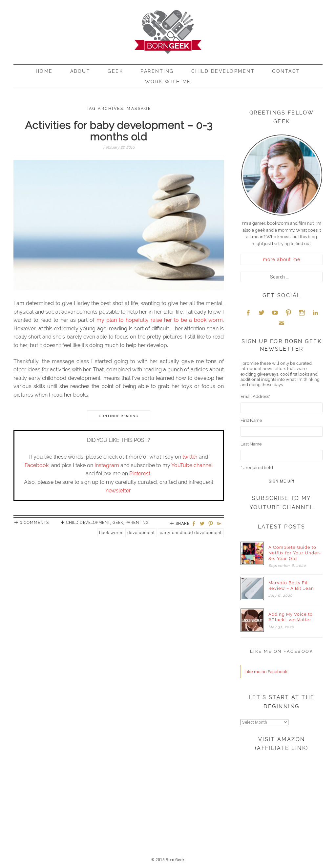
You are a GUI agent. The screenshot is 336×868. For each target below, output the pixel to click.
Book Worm (111, 533)
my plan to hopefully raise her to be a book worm (160, 320)
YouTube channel (192, 465)
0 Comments (34, 523)
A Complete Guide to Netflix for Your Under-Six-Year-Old (295, 553)
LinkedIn (315, 312)
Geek (115, 71)
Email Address (255, 396)
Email (282, 323)
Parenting (157, 71)
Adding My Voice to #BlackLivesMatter (291, 617)
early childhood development (191, 533)
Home (44, 71)
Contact (286, 71)
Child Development (223, 71)
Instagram (107, 465)
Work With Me (168, 82)
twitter (190, 457)
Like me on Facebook (282, 651)
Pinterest (140, 474)
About (80, 71)
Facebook (37, 465)
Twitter (262, 312)
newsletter (118, 491)
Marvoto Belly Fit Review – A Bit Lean (291, 586)
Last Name (251, 444)
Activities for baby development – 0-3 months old (119, 131)
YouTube (275, 312)
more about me (282, 259)
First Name (251, 420)
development (141, 533)
